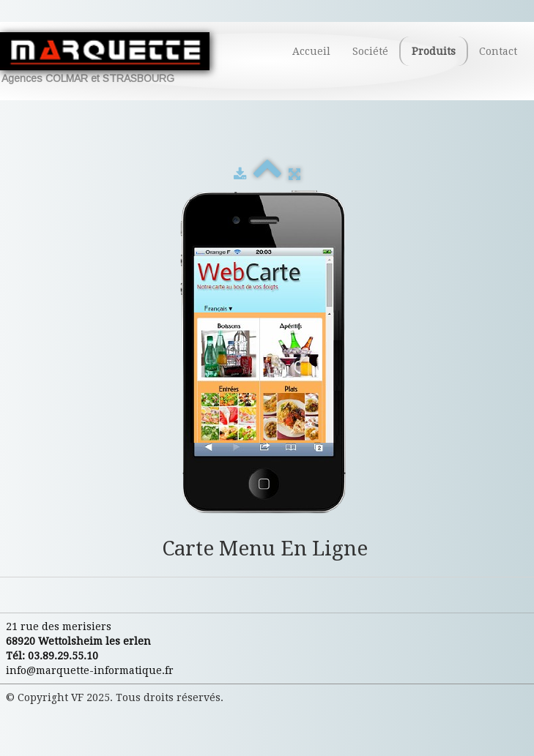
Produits (434, 51)
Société (370, 51)
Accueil (311, 51)
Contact (498, 51)
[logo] (110, 58)
